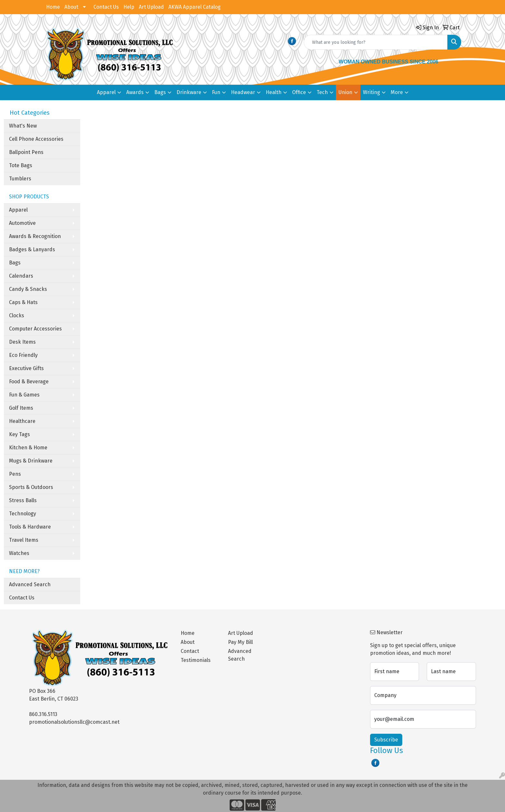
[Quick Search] (376, 42)
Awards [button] (135, 92)
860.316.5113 (43, 714)
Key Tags (19, 434)
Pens (15, 474)
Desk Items (22, 342)
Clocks (17, 315)
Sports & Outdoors (31, 487)
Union (345, 92)
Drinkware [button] (189, 92)
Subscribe (386, 740)
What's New (23, 126)
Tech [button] (322, 92)
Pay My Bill (240, 642)
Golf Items (21, 408)
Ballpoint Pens (26, 152)
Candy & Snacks (28, 289)
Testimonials (196, 660)
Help (129, 7)
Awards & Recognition (35, 236)
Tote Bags (21, 165)
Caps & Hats (23, 302)
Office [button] (299, 92)
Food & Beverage (29, 382)
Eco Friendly (23, 355)
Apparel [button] (106, 92)
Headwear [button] (243, 92)
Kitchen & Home (28, 448)
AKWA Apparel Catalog (195, 7)
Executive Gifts (26, 368)
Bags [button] (160, 92)
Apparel (18, 210)
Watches (19, 553)
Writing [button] (372, 92)
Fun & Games (24, 395)
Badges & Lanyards (32, 249)
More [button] (397, 92)
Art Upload (151, 7)
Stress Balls (23, 500)
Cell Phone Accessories (36, 139)
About (71, 7)
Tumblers (20, 179)
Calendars (21, 276)
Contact (190, 651)
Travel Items (24, 540)
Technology (23, 514)
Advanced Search (30, 584)
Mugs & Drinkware (31, 461)
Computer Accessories (35, 329)
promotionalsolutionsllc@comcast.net (74, 722)
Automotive (22, 223)
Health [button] (274, 92)
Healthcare (22, 421)
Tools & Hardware (30, 527)
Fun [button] (216, 92)
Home (53, 7)
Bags (15, 263)
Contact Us (106, 7)
